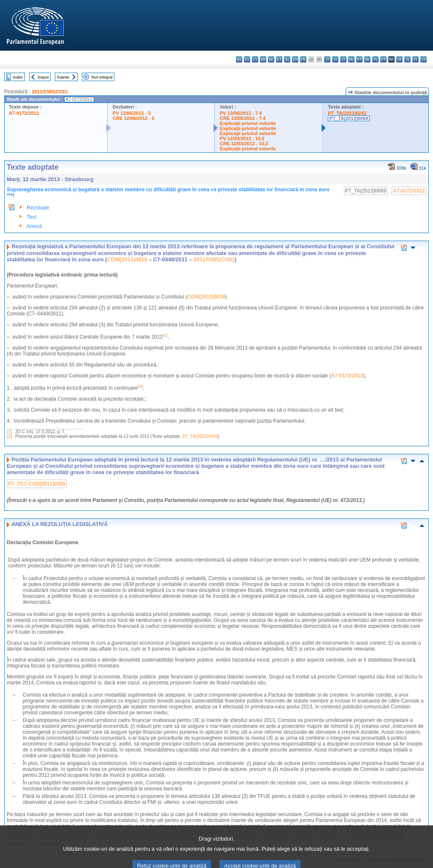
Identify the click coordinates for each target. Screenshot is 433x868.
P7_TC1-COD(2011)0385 (37, 484)
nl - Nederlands (367, 59)
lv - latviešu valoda (335, 59)
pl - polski (375, 59)
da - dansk (263, 59)
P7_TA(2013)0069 (349, 118)
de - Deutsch (271, 59)
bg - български (239, 59)
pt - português (383, 59)
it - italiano (327, 59)
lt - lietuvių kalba (343, 59)
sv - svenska (424, 59)
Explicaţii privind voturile (248, 123)
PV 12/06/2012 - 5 (132, 113)
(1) (9, 432)
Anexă (34, 226)
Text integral (102, 77)
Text (31, 217)
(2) (9, 436)
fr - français (303, 59)
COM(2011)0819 (127, 259)
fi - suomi (415, 59)
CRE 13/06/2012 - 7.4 (243, 118)
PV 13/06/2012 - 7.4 (241, 113)
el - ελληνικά (287, 59)
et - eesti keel (279, 59)
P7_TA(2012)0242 (347, 113)
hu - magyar (351, 59)
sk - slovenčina (399, 59)
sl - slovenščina (407, 59)
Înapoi (43, 77)
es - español (247, 59)
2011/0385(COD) (50, 92)
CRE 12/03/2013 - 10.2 (244, 144)
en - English (295, 59)
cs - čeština (255, 59)
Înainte (63, 77)
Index (18, 77)
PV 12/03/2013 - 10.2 (242, 138)
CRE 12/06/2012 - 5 (134, 118)
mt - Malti (359, 59)
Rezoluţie (38, 208)
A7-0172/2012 (24, 113)
